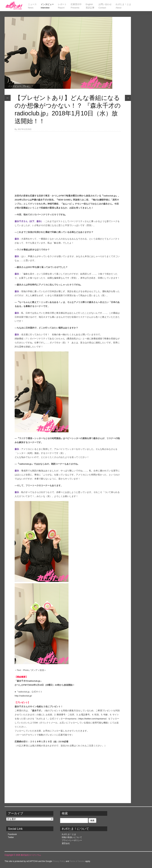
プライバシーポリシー (72, 840)
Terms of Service (77, 861)
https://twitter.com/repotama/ (92, 719)
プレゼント (28, 86)
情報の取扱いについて (72, 837)
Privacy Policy (59, 861)
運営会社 (66, 843)
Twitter (11, 837)
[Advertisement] (68, 157)
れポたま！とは (69, 834)
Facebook (12, 834)
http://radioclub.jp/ (23, 696)
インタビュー (14, 86)
